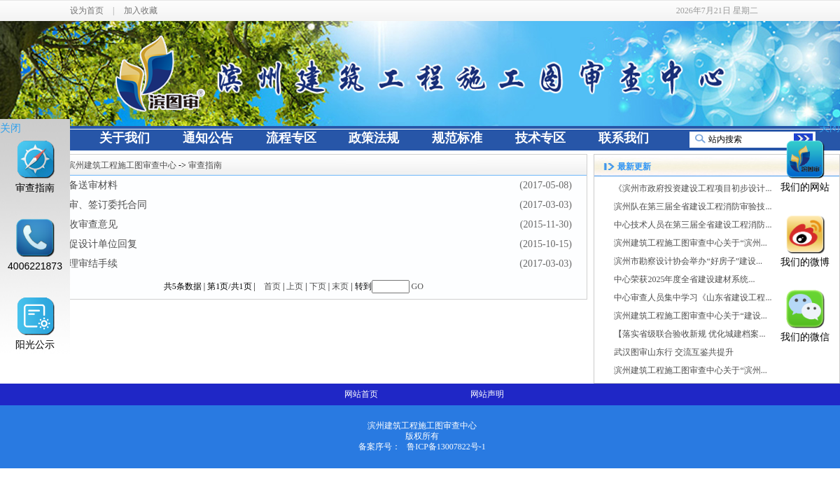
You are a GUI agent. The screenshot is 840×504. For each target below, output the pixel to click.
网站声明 (487, 394)
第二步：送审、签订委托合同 (83, 205)
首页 (272, 286)
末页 (340, 286)
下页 (318, 286)
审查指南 (205, 165)
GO (418, 286)
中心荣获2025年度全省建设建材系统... (684, 279)
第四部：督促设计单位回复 (78, 244)
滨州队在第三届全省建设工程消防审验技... (693, 206)
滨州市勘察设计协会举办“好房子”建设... (688, 261)
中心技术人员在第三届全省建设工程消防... (693, 225)
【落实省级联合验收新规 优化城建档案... (689, 334)
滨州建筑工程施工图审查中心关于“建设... (690, 316)
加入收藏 (141, 10)
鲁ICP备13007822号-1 (446, 447)
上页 (295, 286)
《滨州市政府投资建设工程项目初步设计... (693, 188)
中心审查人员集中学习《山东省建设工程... (693, 297)
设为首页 (87, 10)
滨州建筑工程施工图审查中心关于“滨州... (690, 243)
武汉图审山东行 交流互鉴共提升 (674, 352)
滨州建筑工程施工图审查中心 (122, 165)
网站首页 (361, 394)
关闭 (10, 128)
